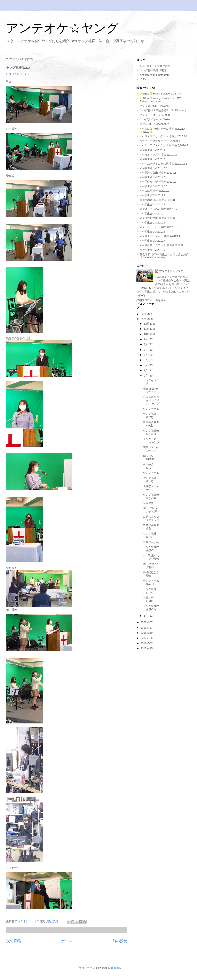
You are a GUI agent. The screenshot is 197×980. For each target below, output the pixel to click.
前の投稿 (120, 941)
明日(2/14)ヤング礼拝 (151, 510)
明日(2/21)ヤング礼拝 (151, 449)
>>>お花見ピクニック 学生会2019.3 (161, 245)
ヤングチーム (151, 409)
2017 (144, 638)
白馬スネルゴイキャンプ (151, 518)
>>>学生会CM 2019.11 (153, 177)
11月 (147, 329)
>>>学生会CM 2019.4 (153, 241)
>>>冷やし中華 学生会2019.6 (157, 218)
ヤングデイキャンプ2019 (155, 119)
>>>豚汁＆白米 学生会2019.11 (158, 173)
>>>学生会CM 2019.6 (153, 223)
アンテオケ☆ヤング (62, 28)
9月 (146, 339)
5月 (146, 360)
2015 (144, 648)
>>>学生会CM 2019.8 (153, 204)
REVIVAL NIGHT (149, 458)
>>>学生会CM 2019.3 (153, 250)
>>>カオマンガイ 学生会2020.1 (159, 155)
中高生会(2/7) (151, 542)
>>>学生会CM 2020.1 (153, 159)
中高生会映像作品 (151, 527)
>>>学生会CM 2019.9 (153, 195)
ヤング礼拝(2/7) (150, 535)
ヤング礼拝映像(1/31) (151, 608)
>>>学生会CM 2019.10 (153, 186)
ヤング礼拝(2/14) (150, 480)
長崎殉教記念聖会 (151, 574)
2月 (146, 376)
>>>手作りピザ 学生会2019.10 (158, 182)
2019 (144, 628)
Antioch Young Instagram (155, 75)
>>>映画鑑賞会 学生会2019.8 (157, 200)
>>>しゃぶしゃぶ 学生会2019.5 (159, 227)
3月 (146, 370)
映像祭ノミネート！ (151, 488)
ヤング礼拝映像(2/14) (151, 496)
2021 (144, 319)
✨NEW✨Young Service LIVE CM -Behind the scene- (161, 100)
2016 (144, 643)
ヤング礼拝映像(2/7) (151, 549)
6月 (146, 355)
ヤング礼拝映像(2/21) (151, 432)
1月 (146, 616)
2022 (144, 314)
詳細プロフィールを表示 (151, 300)
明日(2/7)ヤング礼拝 (151, 566)
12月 (147, 324)
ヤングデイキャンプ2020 (155, 115)
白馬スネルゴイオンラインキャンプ (151, 400)
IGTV (143, 79)
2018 (144, 633)
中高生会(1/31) (148, 599)
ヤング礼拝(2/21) (150, 415)
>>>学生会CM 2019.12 (153, 168)
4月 (146, 365)
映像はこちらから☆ (18, 74)
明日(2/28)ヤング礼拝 (151, 390)
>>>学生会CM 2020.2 (153, 150)
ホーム (67, 941)
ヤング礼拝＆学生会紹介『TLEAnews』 (164, 110)
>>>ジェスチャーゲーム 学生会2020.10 (163, 136)
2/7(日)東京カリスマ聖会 (151, 557)
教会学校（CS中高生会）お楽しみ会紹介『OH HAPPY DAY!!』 (164, 256)
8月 (146, 344)
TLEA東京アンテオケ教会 (155, 66)
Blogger (116, 968)
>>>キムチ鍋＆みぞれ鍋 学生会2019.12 (163, 164)
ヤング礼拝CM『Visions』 (155, 106)
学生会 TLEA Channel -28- (155, 124)
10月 (147, 334)
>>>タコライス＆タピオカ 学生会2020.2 (164, 145)
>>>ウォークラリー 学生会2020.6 (160, 141)
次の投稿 (14, 941)
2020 (144, 622)
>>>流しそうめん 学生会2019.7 (159, 209)
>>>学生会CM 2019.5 (153, 232)
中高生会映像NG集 (151, 424)
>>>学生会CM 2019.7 (153, 214)
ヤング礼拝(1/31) (150, 591)
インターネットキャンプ (151, 441)
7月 (146, 350)
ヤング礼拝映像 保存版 (153, 70)
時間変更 (148, 503)
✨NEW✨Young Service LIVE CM (160, 94)
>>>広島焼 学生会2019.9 (155, 191)
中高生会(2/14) (148, 466)
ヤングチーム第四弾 (151, 582)
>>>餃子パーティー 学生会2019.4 (160, 236)
